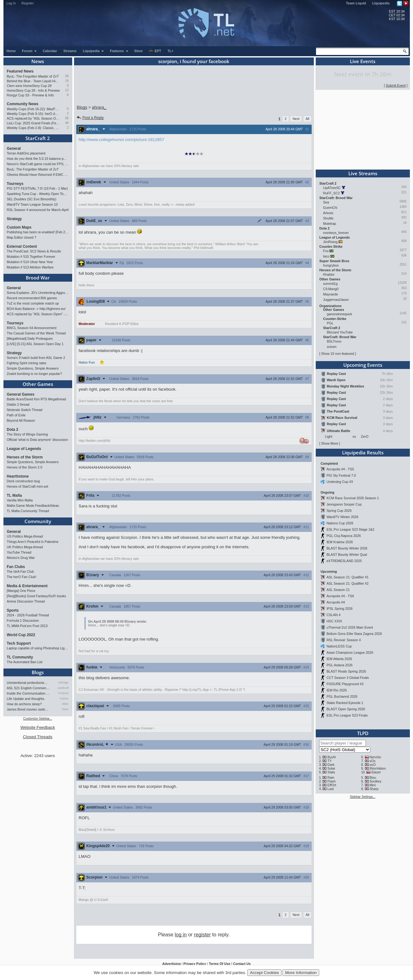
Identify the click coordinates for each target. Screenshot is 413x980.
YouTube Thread (19, 552)
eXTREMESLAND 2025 (344, 561)
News (38, 61)
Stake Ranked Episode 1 (345, 703)
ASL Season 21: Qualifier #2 (347, 583)
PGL (330, 323)
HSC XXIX (334, 621)
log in (181, 935)
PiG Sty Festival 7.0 (341, 475)
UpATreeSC (332, 188)
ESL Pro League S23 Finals (347, 715)
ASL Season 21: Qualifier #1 (347, 577)
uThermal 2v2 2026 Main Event (350, 627)
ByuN (331, 757)
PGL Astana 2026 (339, 665)
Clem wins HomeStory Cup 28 (29, 86)
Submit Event (396, 85)
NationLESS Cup (339, 646)
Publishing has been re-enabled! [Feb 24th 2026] (38, 232)
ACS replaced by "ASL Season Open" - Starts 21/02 (33, 118)
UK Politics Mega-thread (25, 547)
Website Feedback (38, 727)
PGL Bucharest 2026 (342, 696)
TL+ (171, 51)
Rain (331, 777)
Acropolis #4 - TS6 (340, 596)
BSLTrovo (334, 341)
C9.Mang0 (331, 289)
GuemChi (330, 208)
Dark (331, 765)
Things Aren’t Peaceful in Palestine (33, 542)
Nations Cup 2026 (340, 523)
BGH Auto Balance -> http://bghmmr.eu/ (36, 309)
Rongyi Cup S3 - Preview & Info (30, 95)
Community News (23, 104)
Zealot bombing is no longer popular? (35, 374)
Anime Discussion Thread (26, 601)
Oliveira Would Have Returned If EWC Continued (38, 175)
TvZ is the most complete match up (33, 303)
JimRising (330, 242)
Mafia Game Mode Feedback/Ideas (33, 506)
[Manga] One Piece (21, 591)
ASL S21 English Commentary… (29, 688)
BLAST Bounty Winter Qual (347, 555)
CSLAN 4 (333, 615)
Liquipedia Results (363, 452)
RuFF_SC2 (332, 193)
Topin (65, 709)
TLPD (363, 733)
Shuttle (328, 218)
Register (28, 3)
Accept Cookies (264, 973)
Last (330, 789)
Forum (29, 51)
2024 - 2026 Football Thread (28, 615)
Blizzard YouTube (340, 332)
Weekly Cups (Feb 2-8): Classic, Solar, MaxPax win (33, 128)
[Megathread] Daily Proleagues (30, 338)
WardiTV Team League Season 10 (32, 204)
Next (296, 119)
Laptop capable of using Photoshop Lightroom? (38, 648)
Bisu (373, 777)
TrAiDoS (63, 693)
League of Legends (24, 449)
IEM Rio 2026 (337, 690)
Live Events (363, 61)
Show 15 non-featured (338, 354)
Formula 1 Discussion (23, 620)
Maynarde (331, 294)
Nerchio (375, 757)
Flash (331, 781)
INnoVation (378, 768)
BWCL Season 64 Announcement (32, 328)
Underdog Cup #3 (340, 482)
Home (11, 51)
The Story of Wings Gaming (27, 434)
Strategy (14, 219)
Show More (330, 443)
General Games (21, 394)
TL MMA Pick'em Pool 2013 (27, 626)
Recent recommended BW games (32, 298)
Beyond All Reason (21, 420)
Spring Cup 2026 (339, 511)
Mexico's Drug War (21, 558)
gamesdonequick (340, 314)
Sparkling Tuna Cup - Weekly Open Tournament (38, 194)
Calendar (50, 51)
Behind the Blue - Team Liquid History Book (33, 81)
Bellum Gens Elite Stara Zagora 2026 (354, 634)
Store (139, 51)
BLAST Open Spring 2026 (346, 709)
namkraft (63, 688)
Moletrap (330, 224)
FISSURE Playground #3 (345, 684)
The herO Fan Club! (22, 577)
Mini (373, 785)
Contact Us (242, 964)
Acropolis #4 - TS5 (340, 469)
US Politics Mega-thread (25, 536)
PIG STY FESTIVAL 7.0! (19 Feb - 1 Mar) (38, 188)
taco (326, 256)
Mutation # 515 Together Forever (31, 257)
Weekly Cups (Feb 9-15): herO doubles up (33, 114)
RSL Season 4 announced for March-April (38, 210)
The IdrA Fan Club (20, 571)
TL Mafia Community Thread (28, 511)
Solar (331, 768)
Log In (11, 3)
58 (67, 118)
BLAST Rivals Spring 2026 (346, 671)
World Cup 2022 (21, 635)
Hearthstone (18, 476)
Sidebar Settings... (363, 797)
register (202, 935)
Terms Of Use (220, 964)
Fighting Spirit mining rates (27, 363)
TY (330, 761)
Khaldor (329, 274)
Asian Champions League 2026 (350, 652)
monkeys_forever (336, 233)
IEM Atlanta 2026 (339, 659)
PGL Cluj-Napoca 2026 (343, 536)
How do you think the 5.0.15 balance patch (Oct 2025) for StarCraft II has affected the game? (38, 159)
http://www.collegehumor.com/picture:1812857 (122, 140)
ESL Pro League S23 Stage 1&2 (350, 529)
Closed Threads (38, 737)
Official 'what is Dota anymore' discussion (38, 440)
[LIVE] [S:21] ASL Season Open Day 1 (35, 344)
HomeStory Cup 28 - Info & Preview (33, 90)
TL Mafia (14, 495)
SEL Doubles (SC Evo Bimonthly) (32, 199)
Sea (326, 202)
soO (373, 765)
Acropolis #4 (336, 602)
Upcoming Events (363, 365)
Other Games (38, 384)
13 (67, 90)
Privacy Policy (195, 964)
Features (119, 51)
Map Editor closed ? (22, 237)
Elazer (376, 772)
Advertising (172, 964)
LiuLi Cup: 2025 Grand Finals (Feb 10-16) (33, 123)
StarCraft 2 (38, 138)
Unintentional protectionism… (29, 683)
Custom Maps (19, 227)
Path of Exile (16, 415)
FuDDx (64, 699)
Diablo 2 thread (18, 404)
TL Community (20, 657)
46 (67, 123)
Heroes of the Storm (25, 457)
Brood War (38, 278)
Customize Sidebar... (38, 719)
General (14, 149)
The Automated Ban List (25, 662)
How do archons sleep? (24, 704)
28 (67, 76)
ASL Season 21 (338, 590)
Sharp (374, 789)
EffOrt (332, 785)
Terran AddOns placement (26, 153)
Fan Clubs (16, 567)
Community (38, 521)
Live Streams (363, 173)
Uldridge (63, 683)
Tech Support (19, 643)
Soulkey (375, 781)
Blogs (38, 672)
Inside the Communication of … (29, 693)
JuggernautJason (336, 300)
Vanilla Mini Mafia (20, 500)
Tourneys (15, 184)
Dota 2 (13, 430)
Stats (331, 772)
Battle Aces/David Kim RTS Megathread (37, 399)
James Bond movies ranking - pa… (29, 709)
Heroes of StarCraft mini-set (28, 486)
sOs (372, 761)
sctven (332, 347)
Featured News (20, 71)
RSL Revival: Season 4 (343, 640)
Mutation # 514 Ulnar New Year (30, 262)
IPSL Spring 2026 (339, 609)
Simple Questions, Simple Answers (33, 368)
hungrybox (331, 265)
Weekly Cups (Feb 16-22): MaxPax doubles (33, 109)
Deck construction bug (23, 481)
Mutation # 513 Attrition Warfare (30, 267)
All (308, 119)
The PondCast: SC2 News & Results (34, 251)
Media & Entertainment (27, 586)
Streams (70, 51)
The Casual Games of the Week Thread (36, 333)
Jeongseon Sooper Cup (344, 504)
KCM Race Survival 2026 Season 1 (353, 498)
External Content (22, 246)
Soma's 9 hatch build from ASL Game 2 (36, 358)
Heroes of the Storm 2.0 (25, 467)
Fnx (326, 251)
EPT (155, 51)
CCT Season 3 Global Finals (348, 678)
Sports (13, 610)
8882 (65, 704)
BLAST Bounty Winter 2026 (347, 548)
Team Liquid (356, 3)
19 (67, 81)
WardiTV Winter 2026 (342, 517)
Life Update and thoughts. (26, 699)
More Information (301, 973)
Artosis (328, 213)
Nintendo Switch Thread (25, 410)
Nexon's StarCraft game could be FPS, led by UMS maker (38, 164)
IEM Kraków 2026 (340, 542)
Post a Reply (90, 118)
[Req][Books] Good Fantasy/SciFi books (37, 596)
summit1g (330, 284)
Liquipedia (381, 3)
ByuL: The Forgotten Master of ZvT (33, 76)
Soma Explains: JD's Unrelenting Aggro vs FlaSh (38, 293)
